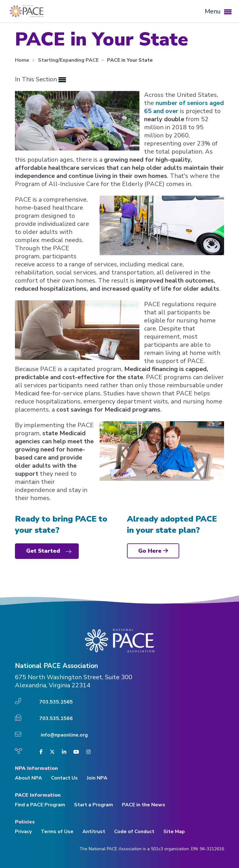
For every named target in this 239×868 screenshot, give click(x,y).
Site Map (174, 832)
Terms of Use (57, 832)
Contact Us (64, 778)
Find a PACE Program (40, 805)
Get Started (43, 551)
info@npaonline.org (64, 735)
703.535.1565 (56, 702)
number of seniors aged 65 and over (184, 107)
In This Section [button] (40, 79)
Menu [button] (218, 11)
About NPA (28, 778)
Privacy (23, 832)
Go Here (153, 551)
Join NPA (97, 778)
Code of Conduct (134, 832)
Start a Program (94, 805)
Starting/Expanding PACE (69, 60)
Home (23, 60)
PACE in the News (144, 805)
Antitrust (94, 832)
